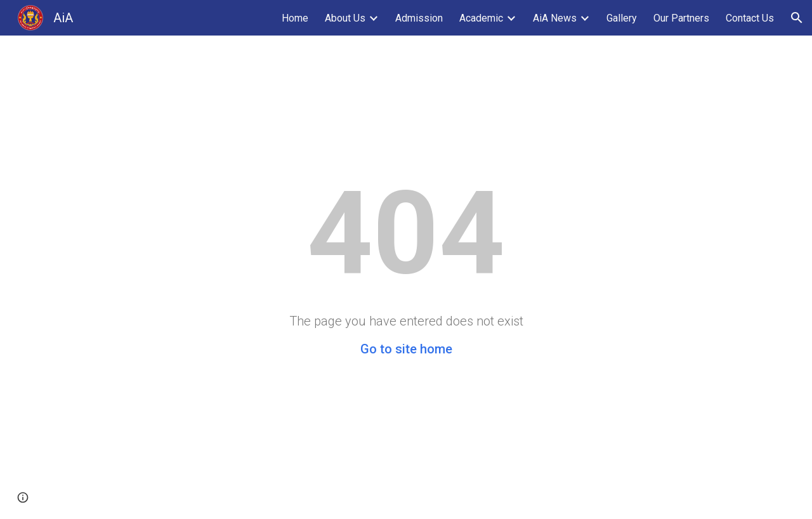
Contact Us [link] (750, 18)
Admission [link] (419, 18)
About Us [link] (345, 18)
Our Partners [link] (681, 18)
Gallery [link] (622, 18)
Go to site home (406, 349)
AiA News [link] (555, 18)
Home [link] (295, 18)
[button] (797, 18)
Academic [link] (481, 18)
